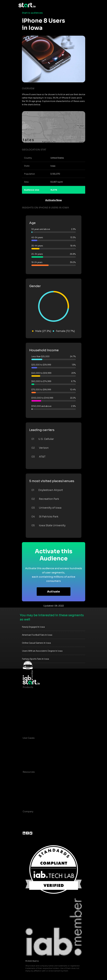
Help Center (30, 800)
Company (28, 812)
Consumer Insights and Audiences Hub (45, 744)
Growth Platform (32, 715)
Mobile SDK (29, 721)
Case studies (30, 778)
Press (26, 828)
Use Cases (29, 738)
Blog (25, 783)
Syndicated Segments (35, 710)
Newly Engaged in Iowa (33, 627)
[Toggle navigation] (87, 5)
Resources (29, 772)
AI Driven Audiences (34, 704)
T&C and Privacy (32, 789)
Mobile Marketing (33, 755)
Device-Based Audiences (37, 698)
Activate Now (54, 200)
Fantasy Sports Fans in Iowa (35, 659)
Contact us (29, 794)
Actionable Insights (34, 726)
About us (28, 817)
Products (28, 687)
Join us (27, 823)
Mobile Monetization (34, 760)
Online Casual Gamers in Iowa (36, 643)
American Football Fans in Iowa (37, 635)
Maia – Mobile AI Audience (38, 693)
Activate (53, 592)
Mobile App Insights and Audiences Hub (45, 749)
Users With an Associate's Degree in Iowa (42, 651)
